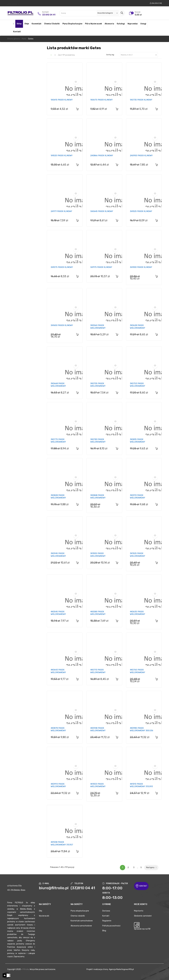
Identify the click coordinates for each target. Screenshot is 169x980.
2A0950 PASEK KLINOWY (141, 156)
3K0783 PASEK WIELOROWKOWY (98, 441)
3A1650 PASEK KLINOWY (62, 325)
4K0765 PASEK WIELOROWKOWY (138, 671)
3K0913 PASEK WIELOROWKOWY (138, 497)
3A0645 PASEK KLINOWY (102, 211)
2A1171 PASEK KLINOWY (61, 211)
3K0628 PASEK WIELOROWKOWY (138, 327)
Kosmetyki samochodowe (82, 921)
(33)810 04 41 (83, 888)
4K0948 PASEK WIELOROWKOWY (98, 729)
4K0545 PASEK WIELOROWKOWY (58, 613)
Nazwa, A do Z (139, 55)
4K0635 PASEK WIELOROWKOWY (138, 613)
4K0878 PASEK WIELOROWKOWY (58, 729)
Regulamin (107, 921)
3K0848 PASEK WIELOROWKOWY (98, 497)
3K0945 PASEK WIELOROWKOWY (58, 555)
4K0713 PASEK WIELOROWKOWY (98, 671)
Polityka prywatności (111, 926)
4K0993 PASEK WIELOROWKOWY (58, 785)
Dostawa (106, 911)
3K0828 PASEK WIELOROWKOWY (58, 497)
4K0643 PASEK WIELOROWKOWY (58, 671)
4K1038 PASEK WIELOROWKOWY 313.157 (62, 843)
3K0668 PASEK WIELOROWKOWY (58, 385)
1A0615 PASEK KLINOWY (62, 100)
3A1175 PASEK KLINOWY (101, 267)
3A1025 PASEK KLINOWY (141, 211)
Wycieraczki (44, 916)
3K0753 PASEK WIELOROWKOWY (138, 385)
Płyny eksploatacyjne (80, 911)
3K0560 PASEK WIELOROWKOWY (98, 327)
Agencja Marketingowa (119, 969)
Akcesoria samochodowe (81, 926)
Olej (40, 911)
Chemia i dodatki (78, 916)
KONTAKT (141, 886)
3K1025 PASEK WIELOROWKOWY (138, 555)
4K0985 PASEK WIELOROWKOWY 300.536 (142, 729)
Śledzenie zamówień (143, 916)
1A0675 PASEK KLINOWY (101, 100)
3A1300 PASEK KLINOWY (141, 267)
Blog (104, 931)
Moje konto (139, 911)
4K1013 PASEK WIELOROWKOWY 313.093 (141, 785)
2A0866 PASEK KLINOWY (102, 156)
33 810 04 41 (49, 15)
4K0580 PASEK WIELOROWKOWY (98, 613)
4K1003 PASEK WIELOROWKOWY (98, 785)
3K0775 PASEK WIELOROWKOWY (58, 441)
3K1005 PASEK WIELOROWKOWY (98, 555)
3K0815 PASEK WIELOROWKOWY (138, 441)
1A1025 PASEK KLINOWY (62, 156)
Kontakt (106, 916)
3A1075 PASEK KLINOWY (62, 267)
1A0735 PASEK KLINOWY (141, 100)
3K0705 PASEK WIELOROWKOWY (98, 385)
